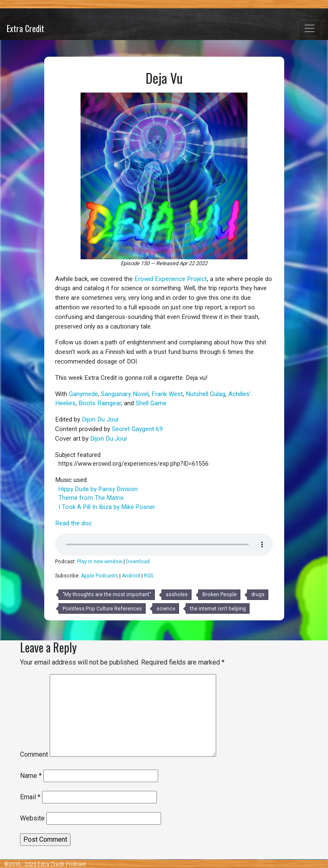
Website (32, 818)
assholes (177, 595)
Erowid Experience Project (171, 279)
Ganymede (83, 394)
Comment (34, 754)
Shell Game (151, 403)
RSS (149, 576)
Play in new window (100, 562)
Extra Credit (25, 28)
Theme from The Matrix (91, 498)
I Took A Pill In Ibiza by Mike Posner (107, 507)
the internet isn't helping (218, 609)
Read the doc (73, 523)
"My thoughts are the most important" (107, 595)
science (166, 609)
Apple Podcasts (100, 576)
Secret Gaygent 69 (138, 429)
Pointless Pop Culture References (102, 609)
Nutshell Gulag (206, 394)
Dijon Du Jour (100, 419)
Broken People (220, 595)
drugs (258, 595)
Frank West (167, 394)
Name (31, 776)
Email (30, 797)
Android (131, 576)
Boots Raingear (100, 403)
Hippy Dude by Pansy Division (98, 489)
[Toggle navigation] (310, 28)
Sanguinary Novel (125, 394)
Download (138, 562)
